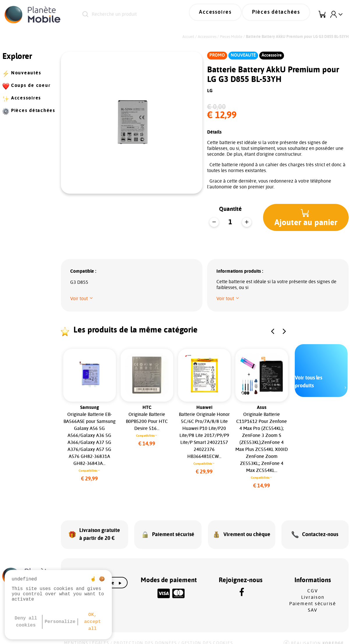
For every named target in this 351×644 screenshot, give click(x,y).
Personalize (60, 622)
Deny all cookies (26, 622)
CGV (313, 583)
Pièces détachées (281, 15)
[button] (307, 217)
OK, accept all (93, 622)
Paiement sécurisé (313, 596)
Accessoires (231, 15)
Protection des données (145, 636)
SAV (313, 603)
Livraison (313, 590)
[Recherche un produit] (141, 15)
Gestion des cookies (207, 636)
